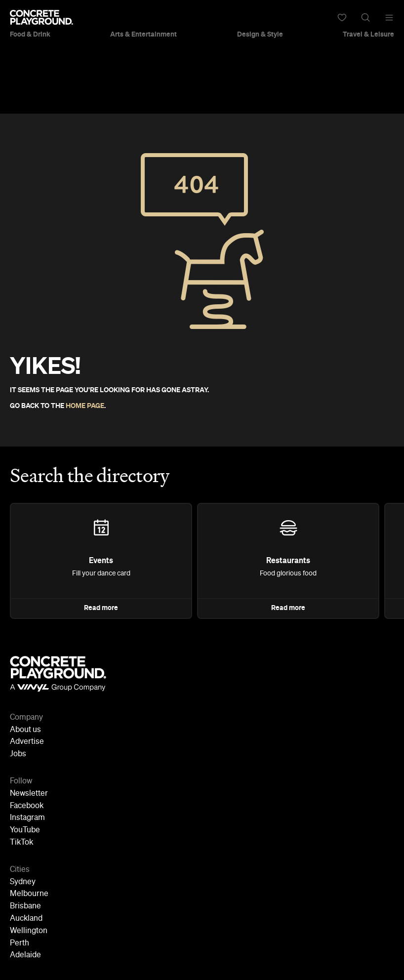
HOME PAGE (85, 406)
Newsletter (29, 794)
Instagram (27, 818)
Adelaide (25, 955)
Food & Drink (30, 35)
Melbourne (29, 894)
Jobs (18, 754)
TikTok (21, 843)
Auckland (26, 919)
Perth (20, 943)
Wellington (29, 931)
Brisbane (25, 906)
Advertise (27, 742)
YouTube (25, 830)
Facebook (27, 806)
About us (25, 730)
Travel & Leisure (368, 35)
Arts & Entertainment (143, 35)
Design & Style (260, 35)
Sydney (23, 882)
